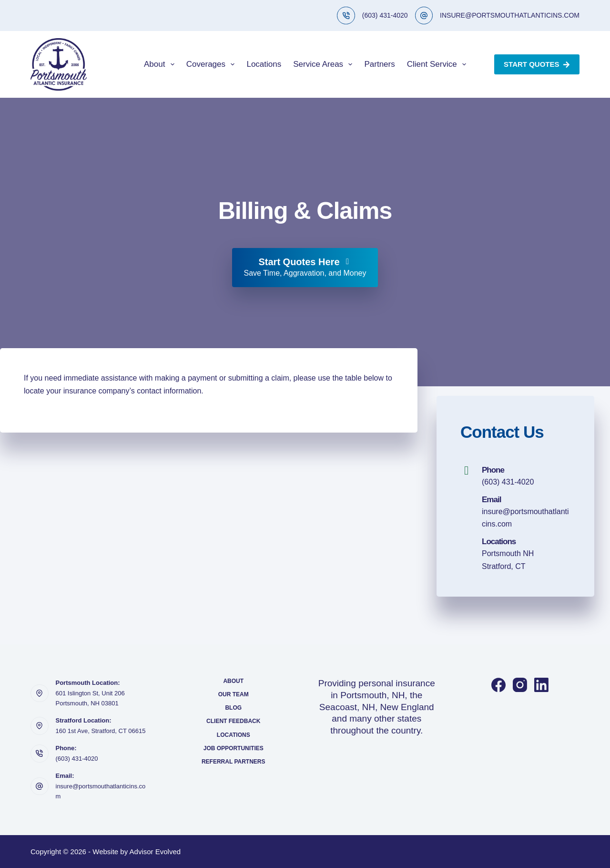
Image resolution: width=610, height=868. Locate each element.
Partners (379, 64)
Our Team (234, 694)
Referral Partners (234, 762)
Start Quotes (537, 64)
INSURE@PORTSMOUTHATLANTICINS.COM (510, 15)
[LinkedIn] (541, 685)
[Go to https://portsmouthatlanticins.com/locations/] (515, 554)
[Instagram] (520, 685)
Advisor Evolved (155, 852)
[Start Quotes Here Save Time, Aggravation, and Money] (305, 268)
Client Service (438, 64)
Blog (233, 708)
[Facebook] (498, 685)
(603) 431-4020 (385, 15)
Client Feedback (233, 721)
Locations (264, 64)
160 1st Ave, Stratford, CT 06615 (101, 731)
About (161, 64)
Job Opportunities (234, 748)
